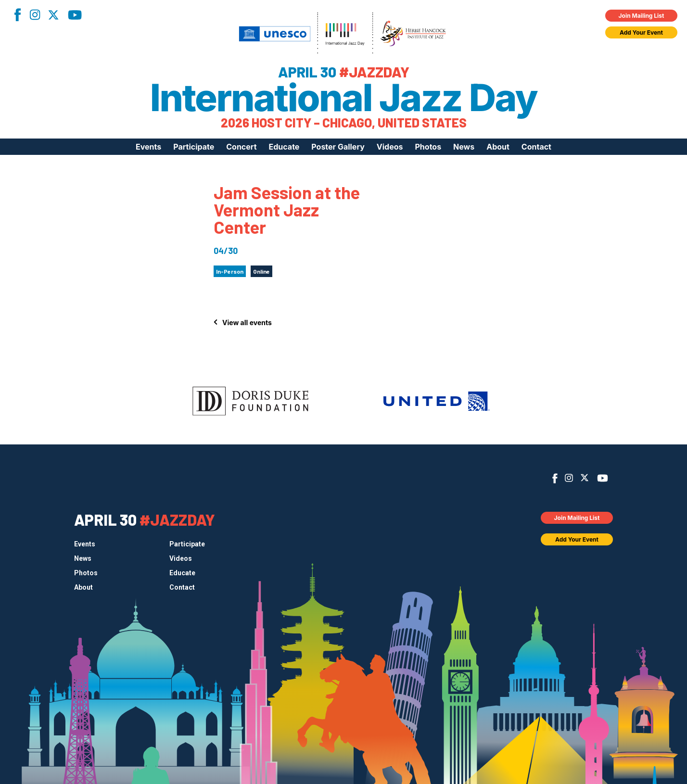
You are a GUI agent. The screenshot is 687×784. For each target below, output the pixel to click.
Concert (241, 147)
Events (148, 147)
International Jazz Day (344, 98)
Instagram (35, 15)
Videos (390, 147)
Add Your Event (641, 32)
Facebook (17, 15)
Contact (536, 147)
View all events (247, 322)
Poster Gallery (338, 147)
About (498, 147)
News (464, 147)
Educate (284, 147)
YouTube (75, 15)
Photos (428, 147)
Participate (194, 147)
